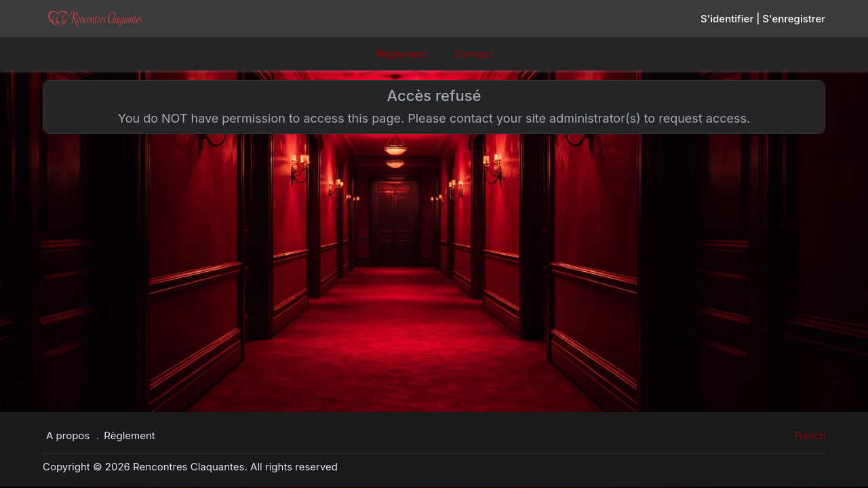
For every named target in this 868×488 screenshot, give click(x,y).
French (810, 435)
